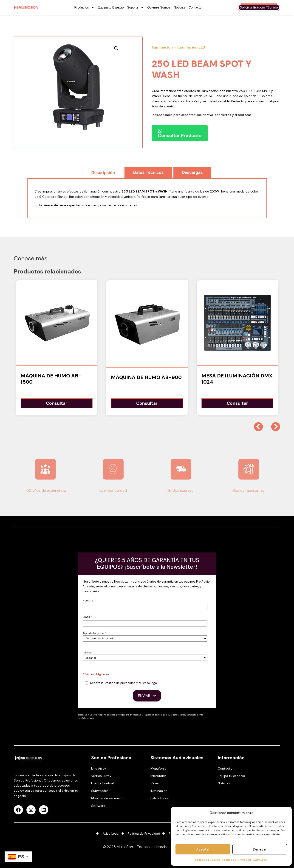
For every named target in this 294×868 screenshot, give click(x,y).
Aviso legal (150, 683)
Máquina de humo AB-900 (146, 377)
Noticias (179, 7)
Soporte (135, 7)
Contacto (195, 7)
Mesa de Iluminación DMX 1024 (237, 379)
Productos (84, 7)
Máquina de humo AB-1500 (51, 379)
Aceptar (203, 849)
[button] (116, 48)
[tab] (103, 172)
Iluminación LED (191, 47)
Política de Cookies (208, 860)
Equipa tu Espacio (111, 7)
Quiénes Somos (159, 7)
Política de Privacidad (237, 860)
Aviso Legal (260, 860)
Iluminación (162, 47)
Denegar (260, 849)
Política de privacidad (120, 683)
